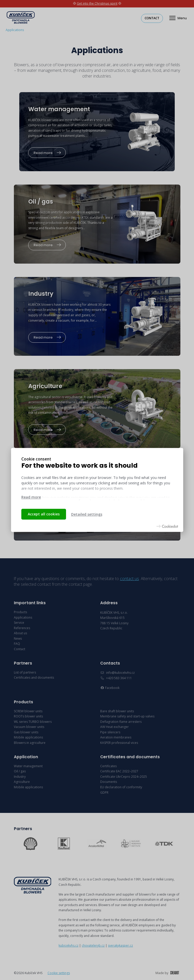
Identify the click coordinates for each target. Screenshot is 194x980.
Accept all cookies (44, 514)
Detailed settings (87, 514)
